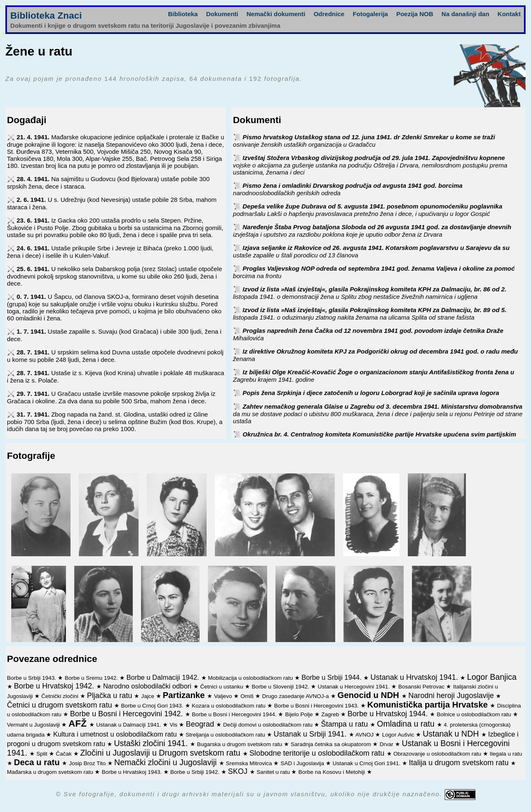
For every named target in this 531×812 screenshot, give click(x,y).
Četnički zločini (61, 696)
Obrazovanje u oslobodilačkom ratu (438, 754)
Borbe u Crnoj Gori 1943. (153, 706)
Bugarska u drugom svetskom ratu (240, 744)
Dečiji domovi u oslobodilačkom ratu (269, 725)
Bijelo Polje (300, 714)
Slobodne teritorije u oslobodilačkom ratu (318, 753)
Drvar (387, 744)
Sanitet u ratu (274, 772)
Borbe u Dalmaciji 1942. (164, 677)
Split (43, 754)
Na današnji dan (465, 14)
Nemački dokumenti (276, 14)
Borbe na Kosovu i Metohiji (332, 772)
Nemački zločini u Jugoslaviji (167, 762)
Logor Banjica (492, 677)
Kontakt (509, 14)
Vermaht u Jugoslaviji (34, 725)
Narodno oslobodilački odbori (148, 686)
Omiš (248, 696)
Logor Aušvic (399, 735)
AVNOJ (365, 735)
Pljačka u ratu (110, 696)
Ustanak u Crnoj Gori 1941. (367, 763)
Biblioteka (183, 14)
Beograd (201, 724)
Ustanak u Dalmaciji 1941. (130, 725)
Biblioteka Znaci (46, 16)
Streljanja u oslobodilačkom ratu (226, 735)
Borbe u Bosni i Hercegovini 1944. (235, 714)
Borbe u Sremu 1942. (92, 678)
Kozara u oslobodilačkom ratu (229, 706)
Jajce (148, 696)
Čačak (65, 754)
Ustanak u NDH (452, 734)
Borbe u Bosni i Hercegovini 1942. (128, 714)
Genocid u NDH (369, 695)
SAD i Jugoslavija (303, 763)
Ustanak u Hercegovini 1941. (354, 687)
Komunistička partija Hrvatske (429, 705)
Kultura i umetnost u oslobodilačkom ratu (116, 734)
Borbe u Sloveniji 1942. (281, 687)
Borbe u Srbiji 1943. (32, 678)
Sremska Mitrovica (250, 763)
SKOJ (239, 771)
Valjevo (224, 696)
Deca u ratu (38, 762)
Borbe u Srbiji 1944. (333, 677)
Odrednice (329, 14)
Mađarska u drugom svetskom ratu (51, 772)
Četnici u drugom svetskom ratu (61, 705)
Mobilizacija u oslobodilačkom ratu (251, 678)
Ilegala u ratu (506, 754)
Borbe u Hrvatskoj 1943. (133, 772)
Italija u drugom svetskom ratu (460, 763)
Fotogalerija (370, 14)
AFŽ (79, 724)
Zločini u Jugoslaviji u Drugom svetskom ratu (161, 753)
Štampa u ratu (346, 724)
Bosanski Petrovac (422, 687)
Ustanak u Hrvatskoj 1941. (415, 677)
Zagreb (331, 714)
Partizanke (185, 695)
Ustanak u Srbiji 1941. (311, 734)
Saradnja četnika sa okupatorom (332, 744)
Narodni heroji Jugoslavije (452, 696)
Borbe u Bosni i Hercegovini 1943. (317, 706)
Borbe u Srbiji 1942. (196, 772)
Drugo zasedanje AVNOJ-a (296, 696)
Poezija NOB (415, 14)
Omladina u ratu (407, 724)
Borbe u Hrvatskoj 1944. (389, 714)
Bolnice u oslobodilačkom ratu (475, 714)
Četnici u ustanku (223, 687)
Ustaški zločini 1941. (152, 743)
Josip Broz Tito (88, 763)
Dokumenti (222, 14)
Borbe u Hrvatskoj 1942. (55, 686)
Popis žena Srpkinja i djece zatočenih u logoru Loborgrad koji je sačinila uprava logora (371, 393)
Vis (174, 725)
